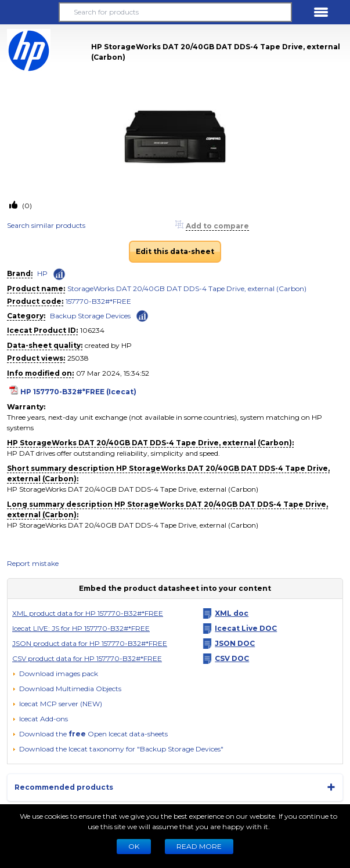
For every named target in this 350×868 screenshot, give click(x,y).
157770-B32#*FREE (98, 301)
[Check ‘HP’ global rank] (59, 274)
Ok (134, 846)
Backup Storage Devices (90, 316)
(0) (26, 206)
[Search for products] (175, 12)
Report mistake (33, 563)
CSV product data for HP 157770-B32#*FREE (87, 658)
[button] (29, 12)
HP (42, 273)
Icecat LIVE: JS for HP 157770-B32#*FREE (81, 628)
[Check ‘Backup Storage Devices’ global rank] (142, 315)
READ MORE (199, 846)
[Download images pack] (55, 674)
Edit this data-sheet (175, 251)
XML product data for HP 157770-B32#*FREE (88, 613)
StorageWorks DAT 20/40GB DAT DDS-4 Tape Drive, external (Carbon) (187, 288)
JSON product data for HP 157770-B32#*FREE (90, 643)
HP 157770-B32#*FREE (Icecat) (78, 392)
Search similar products (46, 225)
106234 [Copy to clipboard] (92, 330)
